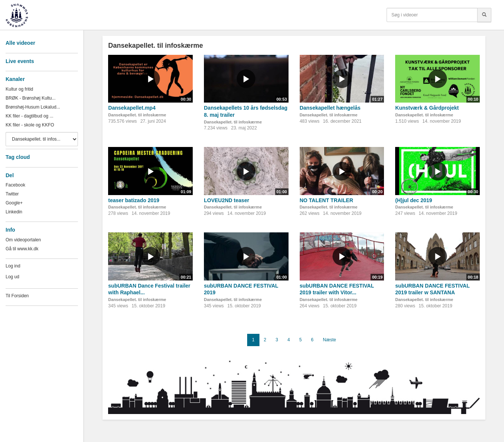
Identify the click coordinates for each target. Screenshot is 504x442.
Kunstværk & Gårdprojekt (427, 108)
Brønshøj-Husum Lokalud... (33, 107)
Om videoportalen (23, 240)
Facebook (15, 185)
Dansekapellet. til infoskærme (137, 115)
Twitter (12, 194)
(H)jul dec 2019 (414, 200)
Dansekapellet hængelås (330, 108)
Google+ (14, 203)
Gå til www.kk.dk (22, 249)
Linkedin (14, 212)
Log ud (12, 277)
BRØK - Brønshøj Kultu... (31, 98)
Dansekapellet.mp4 (132, 108)
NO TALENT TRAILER (327, 200)
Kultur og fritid (19, 89)
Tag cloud (18, 157)
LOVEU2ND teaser (226, 200)
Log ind (13, 266)
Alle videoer (20, 43)
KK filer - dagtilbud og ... (29, 116)
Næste (329, 340)
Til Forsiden (17, 296)
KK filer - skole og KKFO (30, 125)
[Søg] (484, 15)
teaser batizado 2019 (134, 200)
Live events (20, 61)
